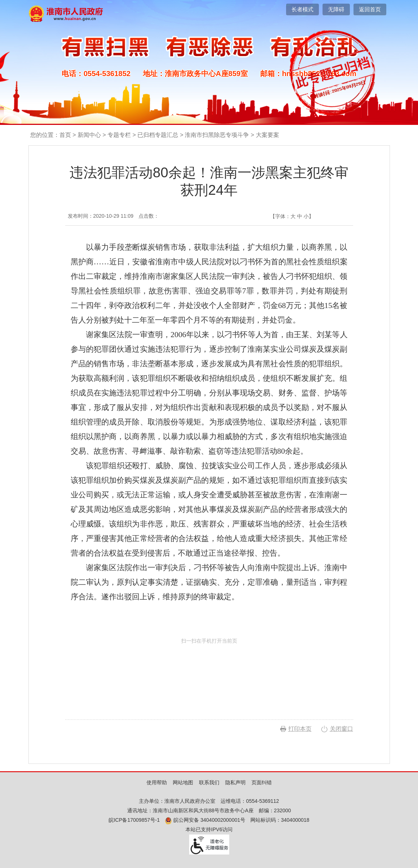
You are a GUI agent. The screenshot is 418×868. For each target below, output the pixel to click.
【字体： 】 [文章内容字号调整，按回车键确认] (292, 216)
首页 (65, 135)
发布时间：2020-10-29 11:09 (101, 216)
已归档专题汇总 (158, 135)
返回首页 (370, 9)
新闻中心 (89, 135)
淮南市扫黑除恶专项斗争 (217, 135)
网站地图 (183, 782)
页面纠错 (262, 782)
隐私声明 (235, 782)
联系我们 (209, 782)
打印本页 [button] (300, 729)
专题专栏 (119, 135)
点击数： (149, 216)
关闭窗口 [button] (341, 729)
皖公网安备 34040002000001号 (205, 820)
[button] (302, 9)
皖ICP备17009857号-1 (134, 820)
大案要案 (267, 135)
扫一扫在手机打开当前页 (209, 672)
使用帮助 (157, 782)
